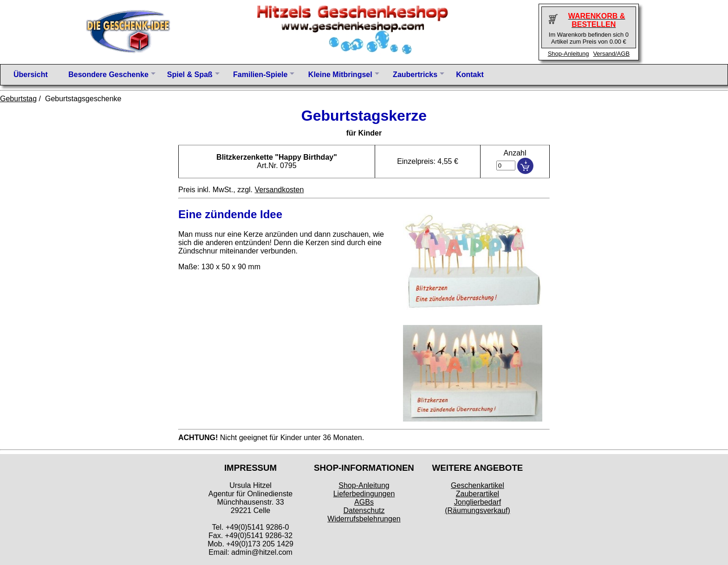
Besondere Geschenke (108, 75)
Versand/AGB (611, 54)
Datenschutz (364, 510)
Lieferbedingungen (364, 494)
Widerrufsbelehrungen (364, 519)
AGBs (364, 502)
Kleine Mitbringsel (340, 75)
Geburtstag (18, 99)
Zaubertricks (415, 75)
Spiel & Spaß (190, 75)
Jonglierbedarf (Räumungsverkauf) (478, 506)
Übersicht (31, 75)
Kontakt (470, 75)
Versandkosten (279, 190)
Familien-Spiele (260, 75)
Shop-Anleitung (569, 54)
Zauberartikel (478, 494)
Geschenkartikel (478, 485)
